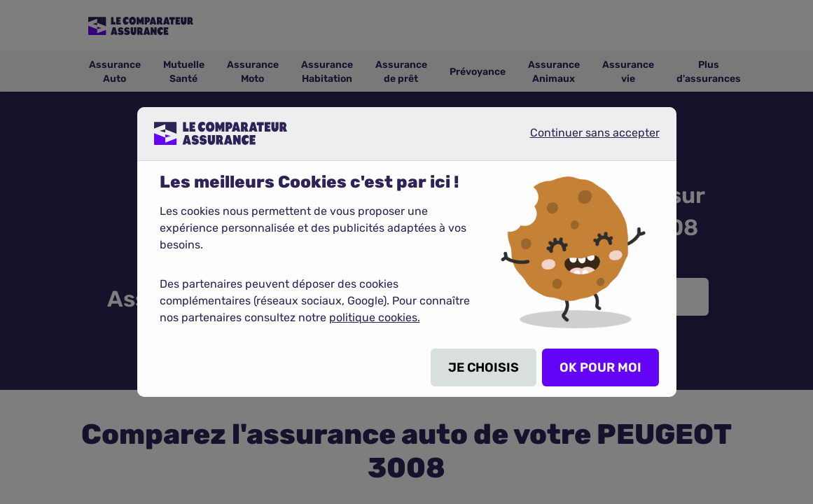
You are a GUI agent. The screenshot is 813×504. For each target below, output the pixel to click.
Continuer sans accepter (583, 139)
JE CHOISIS (484, 367)
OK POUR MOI (600, 367)
